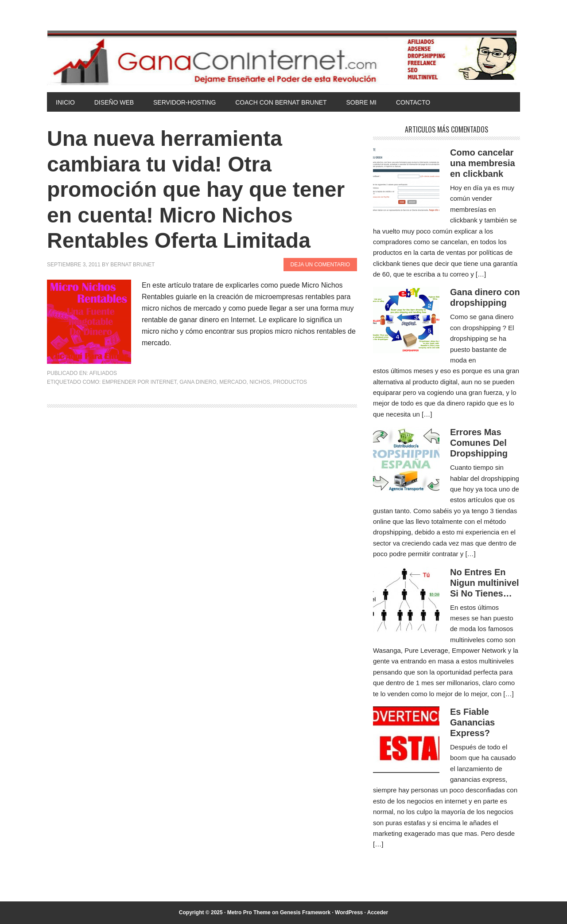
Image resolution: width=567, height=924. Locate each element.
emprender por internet (139, 382)
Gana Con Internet (283, 58)
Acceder (378, 912)
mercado (233, 382)
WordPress (349, 912)
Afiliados (103, 373)
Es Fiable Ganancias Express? (472, 722)
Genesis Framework (305, 912)
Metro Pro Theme (249, 912)
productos (290, 382)
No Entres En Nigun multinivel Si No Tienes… (485, 583)
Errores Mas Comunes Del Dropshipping (479, 443)
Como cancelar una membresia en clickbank (483, 163)
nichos (260, 382)
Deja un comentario (320, 265)
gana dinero (198, 382)
